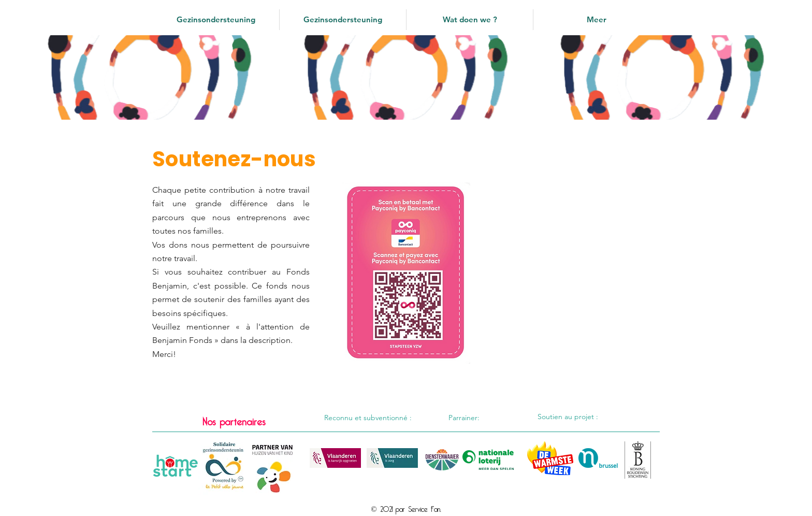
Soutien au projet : (568, 417)
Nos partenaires (234, 420)
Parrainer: (464, 418)
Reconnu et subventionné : (368, 418)
